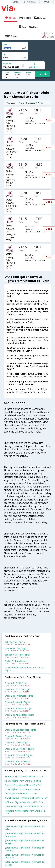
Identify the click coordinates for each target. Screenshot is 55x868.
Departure (7, 64)
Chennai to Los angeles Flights (19, 749)
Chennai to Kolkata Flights (17, 702)
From (5, 45)
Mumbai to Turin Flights (16, 648)
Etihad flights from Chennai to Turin (22, 789)
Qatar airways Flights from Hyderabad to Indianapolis (24, 835)
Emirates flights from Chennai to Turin (23, 785)
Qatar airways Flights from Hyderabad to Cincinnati (24, 856)
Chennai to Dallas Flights (17, 742)
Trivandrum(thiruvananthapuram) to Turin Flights (25, 669)
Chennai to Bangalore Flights (19, 708)
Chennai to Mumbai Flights (18, 689)
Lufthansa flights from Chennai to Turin (24, 802)
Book (49, 120)
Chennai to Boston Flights (17, 762)
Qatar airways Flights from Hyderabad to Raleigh (24, 842)
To (4, 54)
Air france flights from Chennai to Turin (24, 776)
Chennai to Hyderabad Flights (19, 696)
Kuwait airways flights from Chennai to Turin (26, 798)
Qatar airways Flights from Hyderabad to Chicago (24, 863)
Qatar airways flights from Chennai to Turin (26, 806)
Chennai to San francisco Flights (20, 730)
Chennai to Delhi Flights (16, 683)
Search (43, 74)
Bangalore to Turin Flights (17, 655)
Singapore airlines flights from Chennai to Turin (25, 812)
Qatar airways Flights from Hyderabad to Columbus (24, 849)
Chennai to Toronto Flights (18, 736)
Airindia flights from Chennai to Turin (23, 781)
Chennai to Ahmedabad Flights (19, 715)
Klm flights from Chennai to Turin (21, 794)
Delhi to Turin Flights (15, 642)
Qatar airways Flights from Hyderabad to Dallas (24, 828)
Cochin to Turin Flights (15, 661)
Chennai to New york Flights (18, 755)
